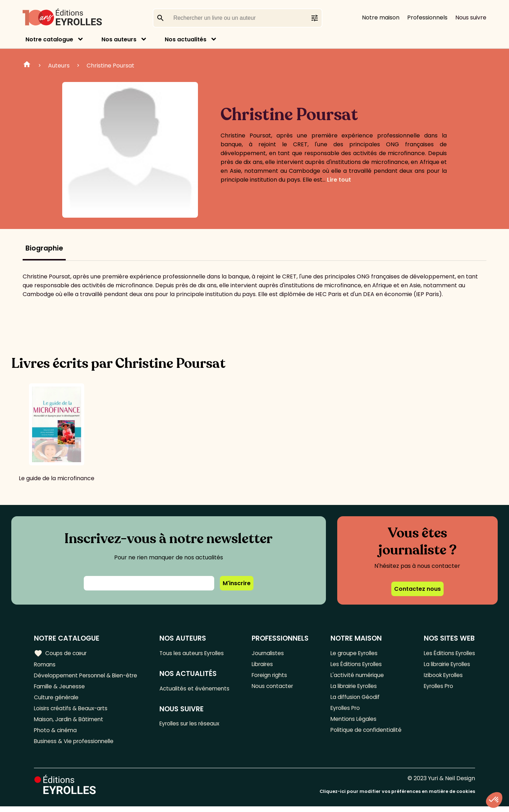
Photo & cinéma (56, 735)
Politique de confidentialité (365, 735)
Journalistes (270, 653)
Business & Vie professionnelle (75, 746)
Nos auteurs (119, 39)
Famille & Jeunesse (60, 688)
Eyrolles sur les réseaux (194, 725)
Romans (45, 665)
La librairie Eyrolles (354, 688)
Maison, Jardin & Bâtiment (70, 723)
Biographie (44, 248)
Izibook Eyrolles (442, 676)
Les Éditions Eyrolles (356, 665)
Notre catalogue (49, 39)
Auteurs (59, 66)
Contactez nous (417, 589)
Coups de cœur (61, 653)
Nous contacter (275, 688)
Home (27, 65)
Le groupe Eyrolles (354, 653)
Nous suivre (471, 17)
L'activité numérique (356, 676)
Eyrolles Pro (345, 711)
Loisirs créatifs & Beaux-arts (73, 711)
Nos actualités (186, 39)
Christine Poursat (110, 66)
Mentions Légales (353, 723)
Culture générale (57, 700)
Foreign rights (272, 676)
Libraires (265, 665)
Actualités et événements (198, 689)
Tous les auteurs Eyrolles (196, 653)
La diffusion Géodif (354, 700)
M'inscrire (237, 583)
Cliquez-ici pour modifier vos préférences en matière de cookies (397, 797)
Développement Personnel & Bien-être (89, 676)
